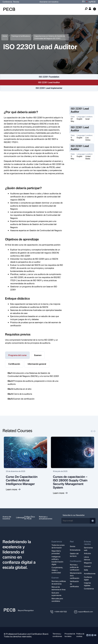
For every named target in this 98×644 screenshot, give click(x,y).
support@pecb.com (86, 612)
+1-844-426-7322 (61, 612)
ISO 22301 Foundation (49, 77)
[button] (95, 9)
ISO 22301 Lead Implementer (49, 88)
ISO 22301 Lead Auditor (49, 82)
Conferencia (8, 2)
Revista (16, 2)
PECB (92, 2)
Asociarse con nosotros (49, 2)
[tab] (17, 355)
